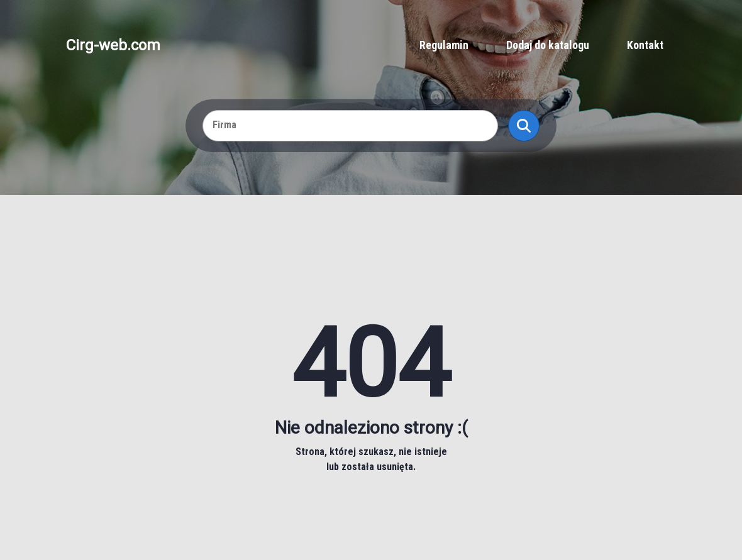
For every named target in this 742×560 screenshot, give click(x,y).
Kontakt (645, 45)
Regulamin (444, 45)
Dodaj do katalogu (548, 45)
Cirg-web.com (113, 45)
